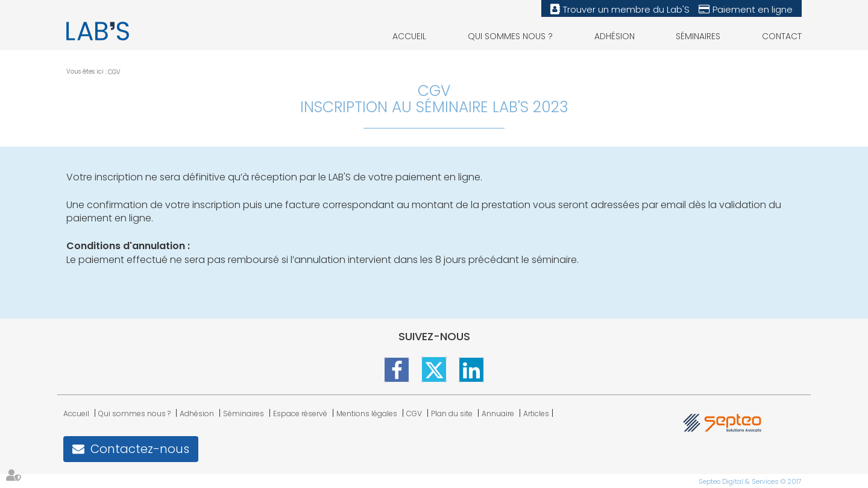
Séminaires (698, 36)
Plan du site (452, 414)
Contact (782, 36)
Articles (536, 414)
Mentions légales (367, 414)
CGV (114, 72)
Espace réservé (300, 414)
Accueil (409, 36)
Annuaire (498, 414)
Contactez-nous (140, 449)
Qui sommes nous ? (510, 36)
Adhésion (615, 36)
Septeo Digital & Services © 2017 (750, 481)
